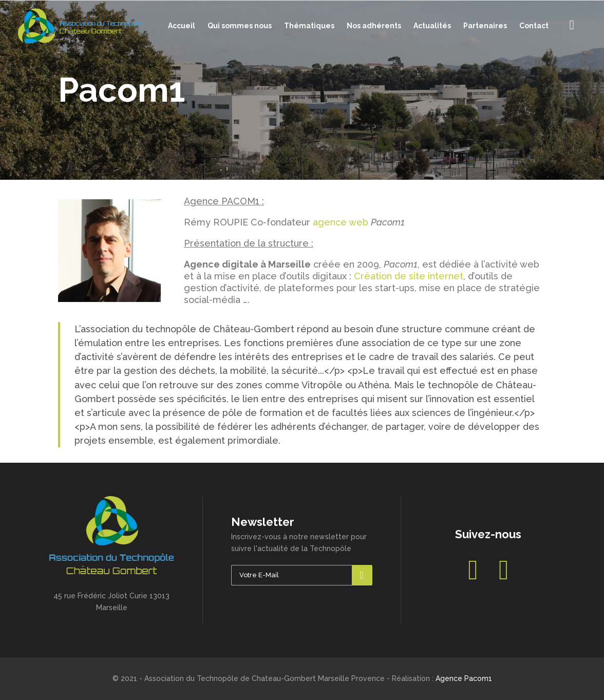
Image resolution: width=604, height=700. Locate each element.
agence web (341, 222)
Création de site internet (409, 276)
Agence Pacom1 (464, 678)
